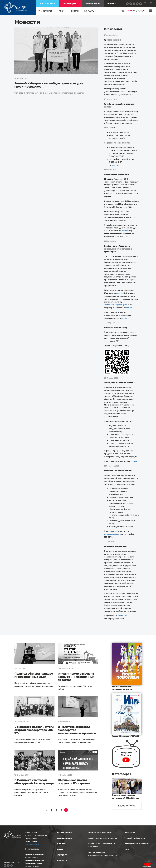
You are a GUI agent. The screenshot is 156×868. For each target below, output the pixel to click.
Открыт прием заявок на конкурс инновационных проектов (76, 677)
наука (61, 11)
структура (62, 855)
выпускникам (93, 4)
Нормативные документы (100, 833)
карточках (122, 616)
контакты (89, 11)
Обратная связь (32, 849)
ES (135, 11)
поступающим (47, 4)
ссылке (115, 165)
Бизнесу (111, 4)
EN (133, 11)
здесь (127, 318)
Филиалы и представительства (102, 838)
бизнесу (61, 844)
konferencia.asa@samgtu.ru (116, 305)
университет (45, 11)
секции (129, 308)
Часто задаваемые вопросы (136, 844)
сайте (124, 231)
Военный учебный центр (135, 838)
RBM (147, 865)
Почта (126, 849)
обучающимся (70, 4)
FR (138, 11)
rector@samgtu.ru (32, 844)
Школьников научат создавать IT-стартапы (74, 782)
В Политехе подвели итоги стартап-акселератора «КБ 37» (34, 730)
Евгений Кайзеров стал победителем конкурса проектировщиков (49, 85)
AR (144, 11)
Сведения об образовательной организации (102, 845)
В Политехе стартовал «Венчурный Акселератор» (34, 782)
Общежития (129, 833)
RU (130, 11)
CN (141, 11)
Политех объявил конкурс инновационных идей (34, 675)
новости (74, 11)
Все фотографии (127, 806)
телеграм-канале (112, 534)
